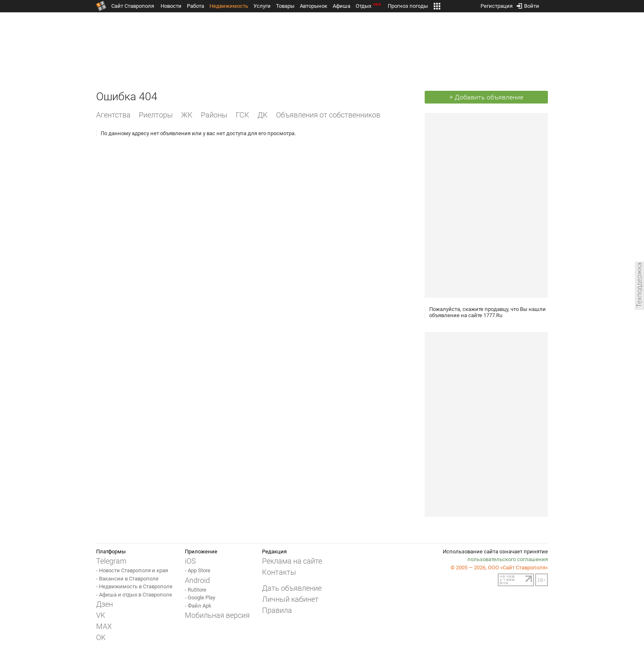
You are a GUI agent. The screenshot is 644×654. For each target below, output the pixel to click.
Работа (195, 6)
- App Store (198, 570)
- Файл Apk (198, 606)
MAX (104, 626)
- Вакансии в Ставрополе (127, 579)
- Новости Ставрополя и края (132, 570)
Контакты (279, 572)
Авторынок (314, 6)
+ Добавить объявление (486, 97)
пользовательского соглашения (508, 559)
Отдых (369, 6)
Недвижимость (229, 6)
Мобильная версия (217, 615)
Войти (528, 4)
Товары (285, 6)
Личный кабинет (290, 599)
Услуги (262, 6)
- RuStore (195, 590)
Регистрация (497, 4)
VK (101, 615)
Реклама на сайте (292, 561)
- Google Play (200, 598)
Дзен (105, 604)
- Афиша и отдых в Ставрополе (134, 595)
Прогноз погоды (408, 6)
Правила (277, 610)
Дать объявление (292, 588)
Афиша (342, 6)
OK (101, 637)
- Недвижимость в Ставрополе (134, 586)
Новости (171, 6)
